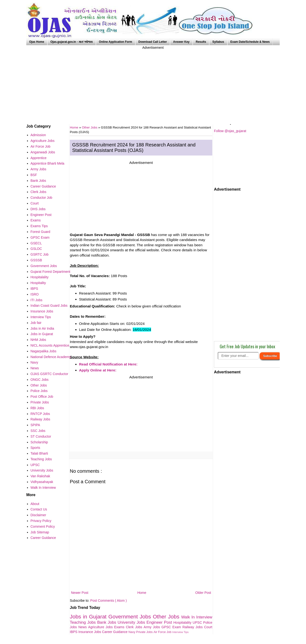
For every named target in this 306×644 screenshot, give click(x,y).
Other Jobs (90, 127)
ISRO (35, 294)
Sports (35, 448)
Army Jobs (153, 627)
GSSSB (36, 260)
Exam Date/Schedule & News (250, 42)
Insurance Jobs (90, 632)
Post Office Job (42, 397)
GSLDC (36, 249)
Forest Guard (40, 232)
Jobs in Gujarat (89, 617)
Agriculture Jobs (101, 627)
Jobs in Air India (42, 328)
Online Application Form (116, 42)
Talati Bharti (39, 453)
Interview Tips (180, 632)
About (35, 504)
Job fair (36, 323)
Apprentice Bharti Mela (48, 163)
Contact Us (39, 509)
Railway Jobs (193, 627)
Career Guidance (115, 632)
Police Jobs (39, 391)
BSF (34, 175)
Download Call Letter (153, 42)
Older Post (203, 593)
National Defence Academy (51, 357)
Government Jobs (131, 617)
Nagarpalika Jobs (44, 351)
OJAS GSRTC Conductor (49, 374)
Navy (132, 632)
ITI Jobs (37, 300)
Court (208, 627)
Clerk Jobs (135, 627)
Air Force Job (163, 632)
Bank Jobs (107, 622)
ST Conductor (41, 436)
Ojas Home (37, 42)
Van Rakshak (40, 476)
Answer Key (181, 42)
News (83, 627)
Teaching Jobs (83, 622)
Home (142, 593)
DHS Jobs (38, 209)
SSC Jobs (38, 431)
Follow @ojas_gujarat (230, 131)
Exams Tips (39, 226)
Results (201, 42)
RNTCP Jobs (40, 414)
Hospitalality (183, 623)
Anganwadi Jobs (43, 152)
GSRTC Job (40, 254)
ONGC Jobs (40, 380)
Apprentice (39, 158)
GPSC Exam (172, 627)
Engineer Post (160, 622)
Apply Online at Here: (98, 370)
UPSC (198, 623)
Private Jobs (145, 632)
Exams (120, 627)
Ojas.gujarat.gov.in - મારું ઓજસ (72, 42)
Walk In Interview (197, 617)
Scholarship (39, 442)
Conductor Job (41, 198)
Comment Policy (43, 526)
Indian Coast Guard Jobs (49, 306)
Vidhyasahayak (42, 482)
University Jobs (132, 622)
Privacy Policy (41, 521)
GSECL (36, 243)
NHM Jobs (38, 340)
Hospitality (38, 283)
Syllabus (218, 42)
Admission (38, 135)
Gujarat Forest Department (51, 272)
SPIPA (35, 425)
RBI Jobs (37, 408)
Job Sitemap (40, 532)
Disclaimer (38, 515)
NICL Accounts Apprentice (50, 345)
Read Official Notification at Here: (108, 364)
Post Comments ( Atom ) (109, 601)
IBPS (74, 632)
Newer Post (80, 593)
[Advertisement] (153, 84)
